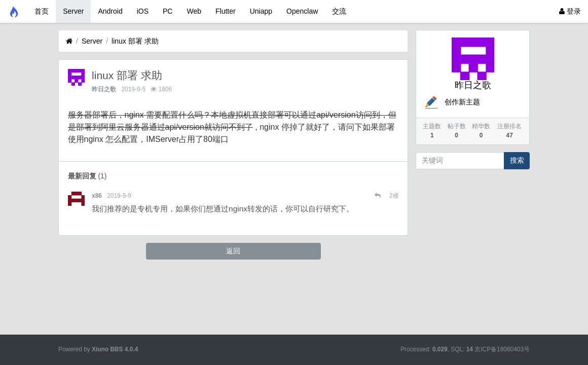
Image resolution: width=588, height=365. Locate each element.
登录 (570, 11)
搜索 (517, 160)
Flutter (226, 11)
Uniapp (261, 11)
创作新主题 (452, 102)
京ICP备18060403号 (502, 349)
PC (168, 11)
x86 (97, 196)
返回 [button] (233, 251)
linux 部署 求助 (135, 41)
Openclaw (302, 11)
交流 (339, 11)
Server (73, 11)
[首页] (69, 41)
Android (110, 11)
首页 (42, 11)
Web (194, 11)
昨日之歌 (104, 89)
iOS (143, 11)
